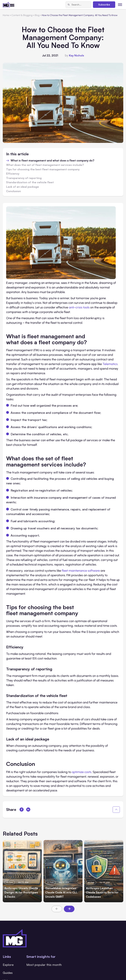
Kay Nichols (77, 55)
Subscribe (104, 5)
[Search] (69, 5)
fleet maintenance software (81, 571)
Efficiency (13, 174)
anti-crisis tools (79, 307)
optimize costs (82, 772)
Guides (8, 973)
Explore (8, 965)
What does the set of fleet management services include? (45, 165)
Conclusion (14, 191)
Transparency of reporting (24, 178)
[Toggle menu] (120, 5)
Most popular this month (44, 965)
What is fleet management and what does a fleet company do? (52, 161)
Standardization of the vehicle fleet (30, 182)
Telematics (110, 364)
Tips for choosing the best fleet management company (43, 169)
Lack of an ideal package (23, 187)
